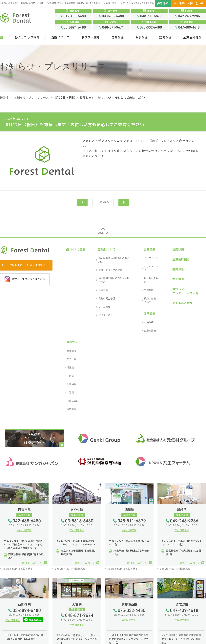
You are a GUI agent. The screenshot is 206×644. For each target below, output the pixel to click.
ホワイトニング (142, 256)
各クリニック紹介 (27, 37)
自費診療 (118, 37)
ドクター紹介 (91, 37)
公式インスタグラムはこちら (25, 279)
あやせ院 (199, 256)
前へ (82, 202)
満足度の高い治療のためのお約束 (106, 252)
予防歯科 (139, 266)
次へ (124, 202)
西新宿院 (199, 270)
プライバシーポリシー (33, 638)
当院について (61, 37)
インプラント (141, 252)
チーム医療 (94, 275)
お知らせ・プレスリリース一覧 (173, 269)
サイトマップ (9, 638)
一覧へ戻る (103, 202)
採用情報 (163, 3)
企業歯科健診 (192, 37)
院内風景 (166, 257)
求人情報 (166, 262)
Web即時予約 (24, 406)
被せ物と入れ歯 (142, 261)
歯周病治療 (140, 287)
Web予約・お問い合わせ (189, 3)
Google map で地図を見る (17, 444)
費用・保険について (145, 270)
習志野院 (199, 285)
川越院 (197, 266)
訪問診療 (165, 37)
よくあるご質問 (171, 276)
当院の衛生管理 (97, 270)
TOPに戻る (74, 247)
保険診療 (142, 37)
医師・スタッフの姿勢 (100, 256)
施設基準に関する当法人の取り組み (108, 261)
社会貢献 (93, 266)
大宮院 (197, 275)
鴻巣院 (197, 261)
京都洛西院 (200, 280)
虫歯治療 (139, 282)
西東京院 (199, 252)
